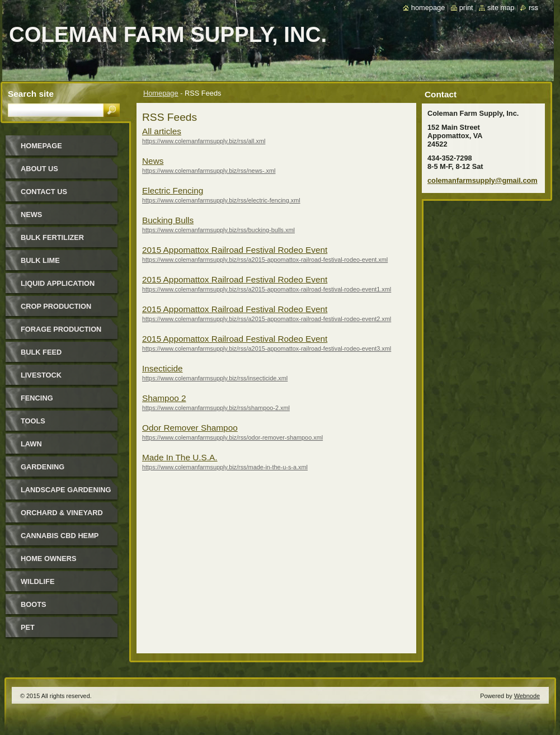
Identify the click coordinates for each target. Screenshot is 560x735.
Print (466, 8)
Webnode (527, 696)
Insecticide (163, 368)
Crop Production (56, 306)
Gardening (43, 467)
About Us (39, 169)
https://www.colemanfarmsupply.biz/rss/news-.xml (209, 171)
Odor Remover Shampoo (190, 428)
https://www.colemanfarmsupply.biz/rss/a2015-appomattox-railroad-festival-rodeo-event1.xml (267, 289)
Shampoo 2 (164, 398)
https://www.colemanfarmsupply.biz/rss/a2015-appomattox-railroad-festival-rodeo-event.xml (265, 260)
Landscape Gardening (66, 490)
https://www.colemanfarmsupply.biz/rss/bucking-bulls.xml (218, 230)
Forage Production (61, 329)
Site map (501, 8)
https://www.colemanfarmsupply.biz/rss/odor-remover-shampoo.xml (232, 437)
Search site (31, 94)
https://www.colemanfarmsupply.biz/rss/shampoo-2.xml (216, 408)
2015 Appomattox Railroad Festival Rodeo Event (235, 250)
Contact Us (44, 192)
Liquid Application (58, 283)
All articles (162, 131)
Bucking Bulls (168, 220)
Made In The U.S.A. (180, 457)
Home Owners (49, 559)
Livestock (41, 375)
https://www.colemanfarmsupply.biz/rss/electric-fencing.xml (221, 200)
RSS (533, 8)
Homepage (161, 93)
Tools (33, 421)
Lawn (31, 444)
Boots (34, 604)
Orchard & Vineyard (62, 513)
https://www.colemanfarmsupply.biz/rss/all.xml (204, 141)
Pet (28, 627)
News (153, 161)
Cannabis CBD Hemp (60, 536)
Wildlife (37, 581)
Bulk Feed (41, 352)
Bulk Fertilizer (52, 237)
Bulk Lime (40, 260)
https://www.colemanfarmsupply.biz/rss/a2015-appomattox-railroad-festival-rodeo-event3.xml (267, 348)
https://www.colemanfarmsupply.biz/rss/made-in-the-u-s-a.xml (225, 467)
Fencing (37, 398)
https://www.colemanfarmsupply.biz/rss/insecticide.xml (215, 378)
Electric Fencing (173, 190)
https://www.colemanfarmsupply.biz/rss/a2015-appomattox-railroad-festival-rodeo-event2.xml (267, 319)
